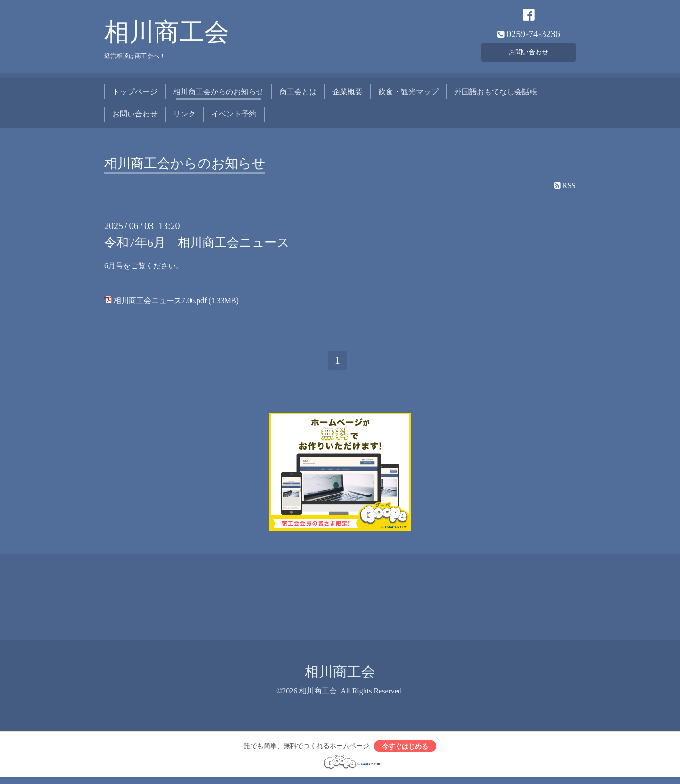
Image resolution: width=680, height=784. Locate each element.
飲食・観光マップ (408, 95)
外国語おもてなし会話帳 (496, 95)
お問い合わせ (529, 54)
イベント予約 (234, 117)
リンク (184, 117)
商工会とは (298, 95)
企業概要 (348, 95)
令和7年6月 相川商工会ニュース (197, 246)
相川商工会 (167, 36)
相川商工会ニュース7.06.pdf (160, 304)
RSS (565, 189)
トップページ (135, 95)
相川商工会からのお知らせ (218, 95)
